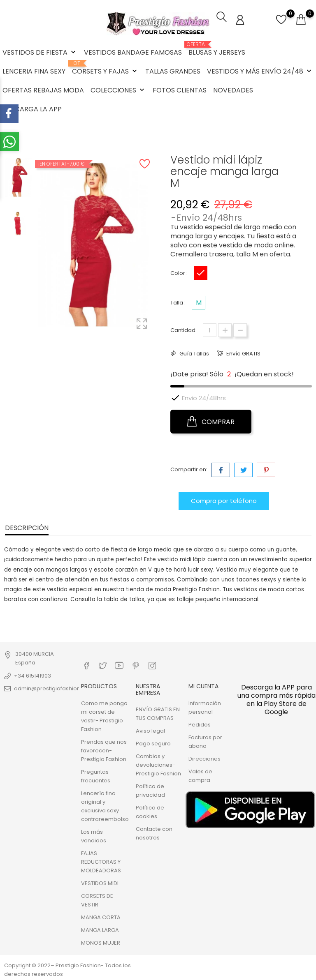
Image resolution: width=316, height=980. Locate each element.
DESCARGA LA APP (32, 109)
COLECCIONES (118, 90)
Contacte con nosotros (154, 832)
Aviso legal (150, 730)
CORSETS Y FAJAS (105, 68)
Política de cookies (150, 811)
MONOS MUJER (101, 942)
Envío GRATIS (243, 353)
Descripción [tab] (27, 527)
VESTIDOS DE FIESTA (40, 52)
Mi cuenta (203, 686)
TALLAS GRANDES (173, 71)
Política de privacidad (150, 790)
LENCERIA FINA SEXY (34, 71)
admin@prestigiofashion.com (54, 688)
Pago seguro (153, 743)
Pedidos (200, 724)
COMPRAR (211, 421)
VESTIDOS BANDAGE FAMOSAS (133, 52)
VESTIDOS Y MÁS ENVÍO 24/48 (260, 71)
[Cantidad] (210, 329)
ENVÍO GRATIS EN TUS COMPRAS (158, 713)
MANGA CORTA (101, 917)
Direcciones (204, 758)
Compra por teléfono (224, 500)
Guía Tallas (194, 353)
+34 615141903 (33, 675)
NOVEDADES (233, 90)
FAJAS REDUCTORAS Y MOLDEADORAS (101, 861)
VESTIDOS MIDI (100, 882)
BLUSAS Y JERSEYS (217, 49)
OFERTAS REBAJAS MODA (43, 90)
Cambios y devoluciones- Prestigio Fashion (158, 764)
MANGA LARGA (100, 929)
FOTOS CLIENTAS (180, 90)
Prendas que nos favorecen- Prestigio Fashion (104, 750)
